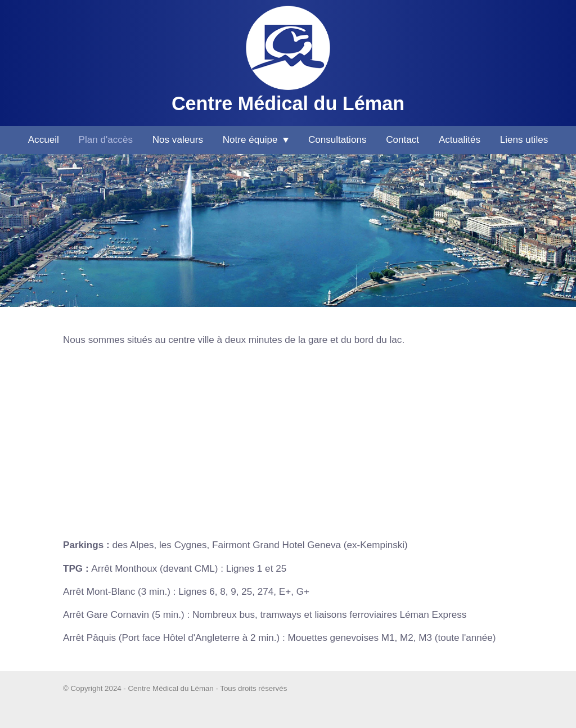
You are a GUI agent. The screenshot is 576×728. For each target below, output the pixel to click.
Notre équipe (256, 140)
